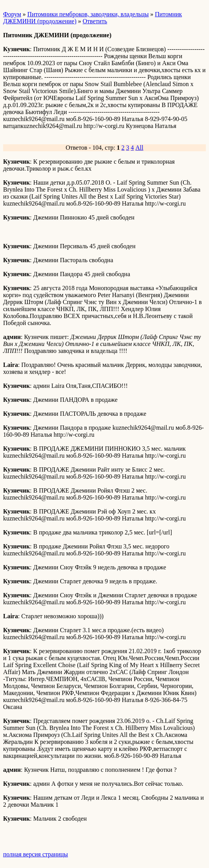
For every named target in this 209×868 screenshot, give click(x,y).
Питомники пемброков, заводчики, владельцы (88, 14)
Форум (12, 14)
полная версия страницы (36, 854)
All (139, 148)
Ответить (95, 21)
